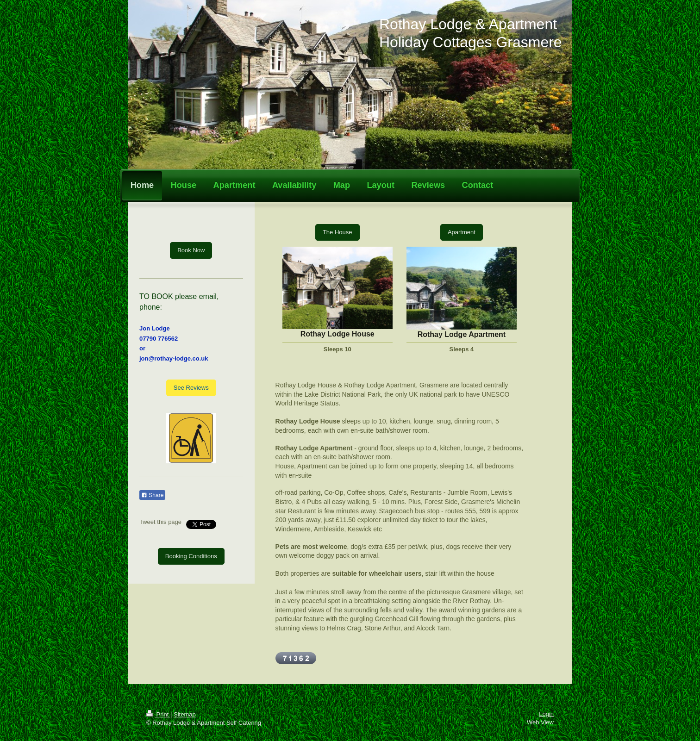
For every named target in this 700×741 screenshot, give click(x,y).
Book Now (191, 250)
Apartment (462, 232)
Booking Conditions (191, 556)
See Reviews (191, 388)
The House (337, 232)
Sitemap (185, 714)
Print (158, 714)
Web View (540, 722)
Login (546, 714)
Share (152, 495)
